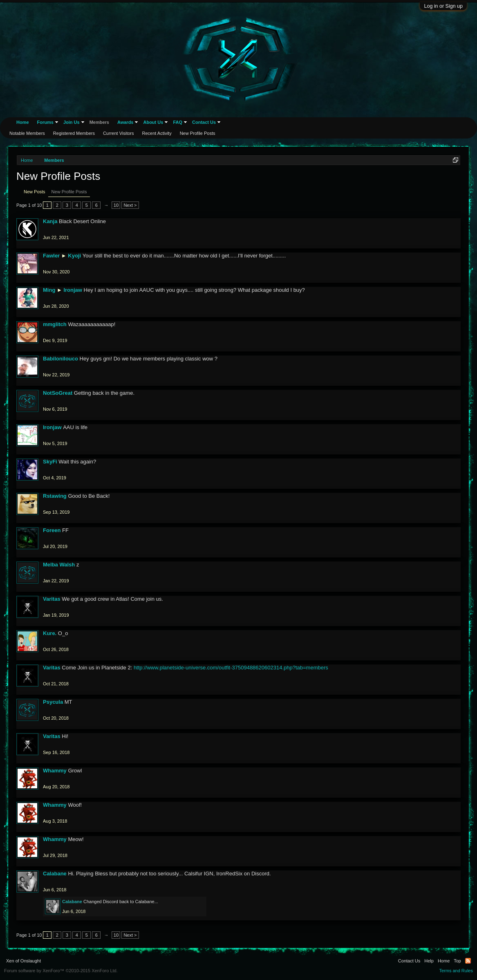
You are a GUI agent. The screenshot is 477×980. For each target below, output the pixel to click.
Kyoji (74, 256)
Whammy (55, 771)
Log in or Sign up (443, 6)
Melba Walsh (59, 565)
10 (116, 205)
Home (23, 122)
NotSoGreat (58, 393)
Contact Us (204, 122)
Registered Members (74, 133)
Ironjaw (73, 290)
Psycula (53, 702)
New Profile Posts (69, 192)
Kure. (50, 633)
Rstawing (55, 496)
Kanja (50, 221)
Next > (130, 205)
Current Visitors (119, 133)
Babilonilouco (60, 359)
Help (429, 961)
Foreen (52, 530)
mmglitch (55, 324)
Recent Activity (157, 133)
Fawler (51, 256)
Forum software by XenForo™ (61, 971)
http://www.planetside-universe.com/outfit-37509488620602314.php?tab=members (231, 668)
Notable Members (27, 133)
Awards (125, 122)
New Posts (35, 192)
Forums (45, 122)
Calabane (55, 874)
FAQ (178, 122)
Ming (49, 290)
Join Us (72, 122)
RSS (468, 961)
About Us (153, 122)
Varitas (52, 599)
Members (99, 122)
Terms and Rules (456, 971)
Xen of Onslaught (24, 961)
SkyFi (50, 462)
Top (457, 961)
